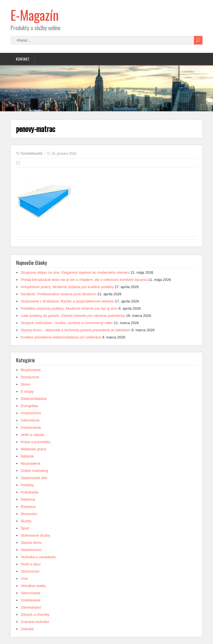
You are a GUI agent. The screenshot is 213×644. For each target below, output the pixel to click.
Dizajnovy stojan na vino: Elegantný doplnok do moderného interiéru (75, 272)
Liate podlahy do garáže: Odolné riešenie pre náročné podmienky (73, 316)
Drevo (25, 384)
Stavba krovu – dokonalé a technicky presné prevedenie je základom (75, 330)
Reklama (28, 499)
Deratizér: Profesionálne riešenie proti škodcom (58, 294)
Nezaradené (30, 463)
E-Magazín (35, 15)
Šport (25, 528)
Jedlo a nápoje (32, 435)
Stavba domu (31, 543)
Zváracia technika (35, 622)
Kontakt (23, 59)
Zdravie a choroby (35, 615)
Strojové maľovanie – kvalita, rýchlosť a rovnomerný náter (67, 323)
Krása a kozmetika (35, 442)
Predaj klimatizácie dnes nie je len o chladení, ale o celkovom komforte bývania (84, 280)
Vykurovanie (30, 593)
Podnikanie (29, 492)
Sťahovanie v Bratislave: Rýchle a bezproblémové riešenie (67, 301)
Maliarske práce (33, 449)
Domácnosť (30, 377)
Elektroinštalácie (34, 399)
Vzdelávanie (30, 600)
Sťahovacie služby (35, 535)
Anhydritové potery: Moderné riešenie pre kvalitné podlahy (67, 287)
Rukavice (28, 507)
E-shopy (27, 391)
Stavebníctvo (31, 550)
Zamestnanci (31, 607)
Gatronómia (30, 420)
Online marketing (34, 471)
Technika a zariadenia (38, 557)
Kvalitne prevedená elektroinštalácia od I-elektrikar (61, 337)
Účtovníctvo (30, 571)
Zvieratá (27, 629)
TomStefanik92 (31, 154)
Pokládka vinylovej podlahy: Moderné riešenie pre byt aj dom (69, 308)
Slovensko (29, 514)
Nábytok (27, 456)
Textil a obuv (31, 564)
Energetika (29, 406)
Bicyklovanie (31, 370)
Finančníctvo (31, 413)
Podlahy (27, 485)
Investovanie (31, 427)
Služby (26, 521)
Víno (24, 579)
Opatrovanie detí (34, 478)
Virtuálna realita (33, 586)
